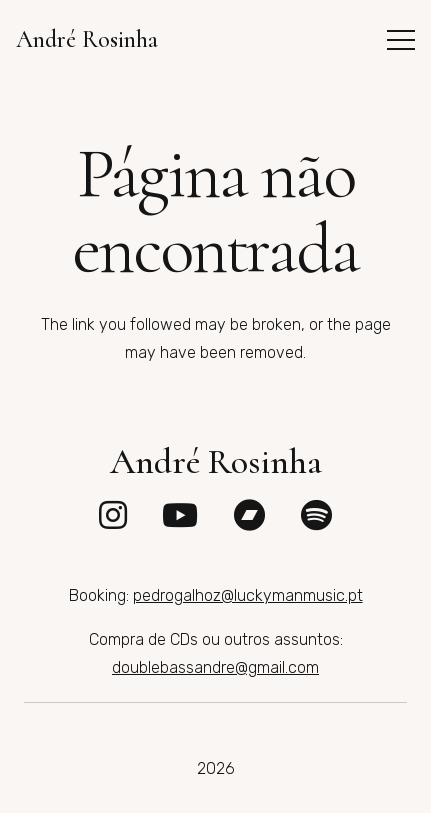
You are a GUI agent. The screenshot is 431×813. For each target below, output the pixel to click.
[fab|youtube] (180, 515)
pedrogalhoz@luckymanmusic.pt (248, 595)
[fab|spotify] (316, 515)
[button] (401, 40)
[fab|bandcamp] (250, 515)
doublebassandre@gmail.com (215, 667)
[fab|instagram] (113, 515)
